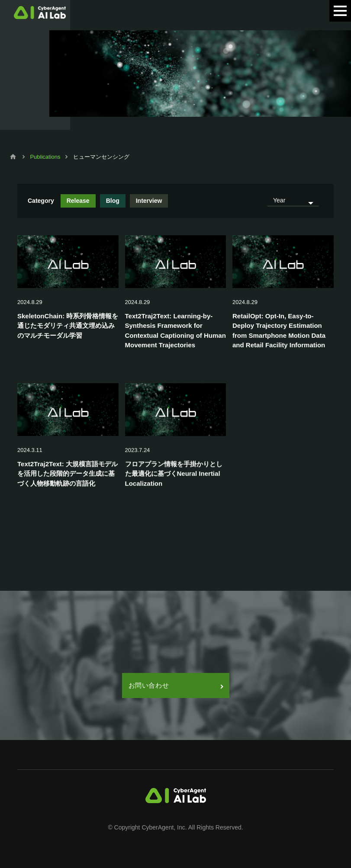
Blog (113, 201)
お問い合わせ (176, 685)
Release (78, 201)
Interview (149, 201)
